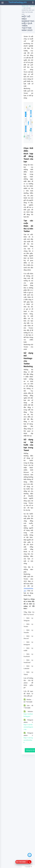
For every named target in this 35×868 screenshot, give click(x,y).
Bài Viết (32, 6)
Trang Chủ (25, 6)
